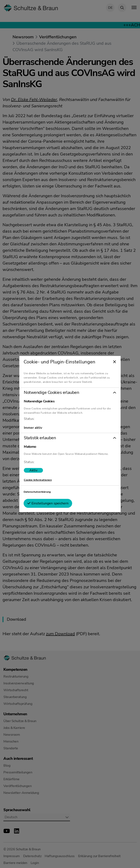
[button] (70, 393)
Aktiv (35, 470)
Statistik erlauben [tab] (41, 438)
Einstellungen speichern (50, 503)
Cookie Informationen (39, 480)
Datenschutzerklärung (39, 492)
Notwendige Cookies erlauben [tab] (53, 393)
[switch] (35, 470)
